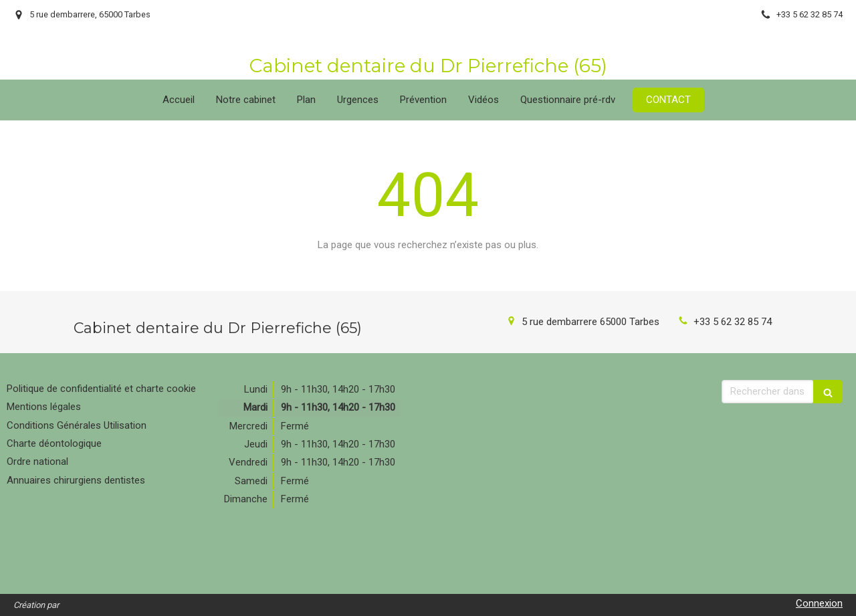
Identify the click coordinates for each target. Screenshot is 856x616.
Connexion (819, 603)
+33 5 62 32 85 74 (733, 322)
